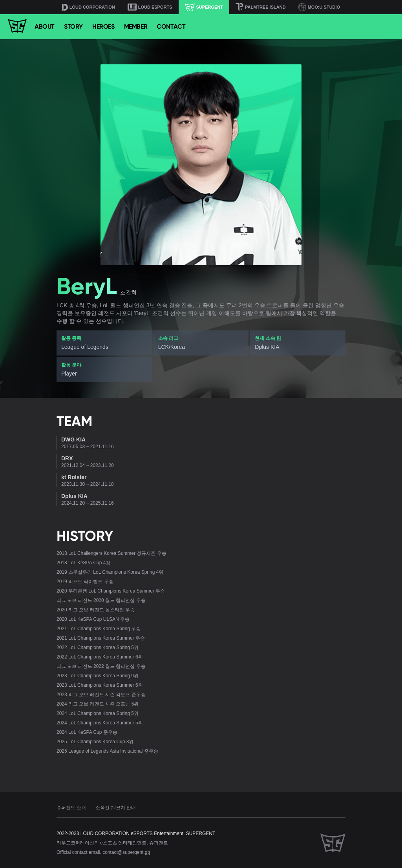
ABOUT (45, 26)
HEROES (103, 26)
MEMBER (136, 26)
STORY (73, 26)
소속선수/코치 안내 (116, 808)
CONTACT (171, 26)
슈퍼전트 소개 (71, 808)
